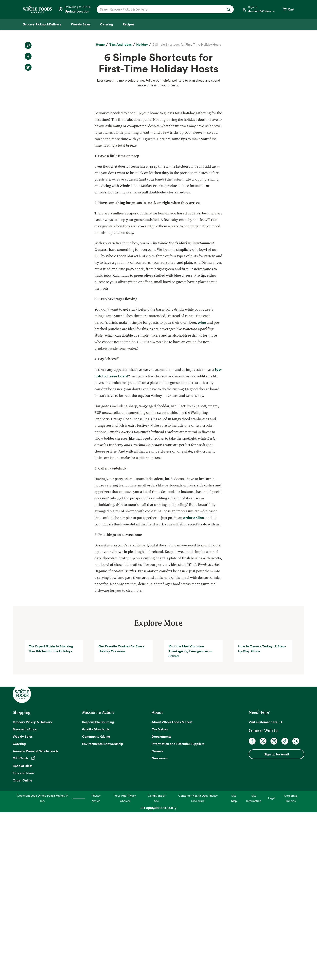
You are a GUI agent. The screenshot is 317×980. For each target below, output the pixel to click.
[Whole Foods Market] (37, 9)
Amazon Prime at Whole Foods (35, 919)
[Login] (259, 9)
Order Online (22, 948)
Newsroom (160, 926)
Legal (272, 966)
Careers (157, 919)
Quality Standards (96, 897)
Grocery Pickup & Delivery (32, 890)
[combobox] (159, 9)
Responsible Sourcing (98, 890)
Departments (161, 904)
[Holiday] (142, 45)
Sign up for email (277, 922)
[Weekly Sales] (81, 24)
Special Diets (23, 934)
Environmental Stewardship (103, 912)
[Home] (100, 45)
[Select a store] (74, 9)
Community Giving (96, 904)
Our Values (160, 897)
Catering (19, 912)
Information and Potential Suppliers (178, 912)
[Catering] (107, 24)
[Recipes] (128, 24)
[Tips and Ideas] (120, 45)
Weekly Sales (23, 904)
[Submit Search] (229, 9)
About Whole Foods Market (172, 890)
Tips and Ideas (24, 941)
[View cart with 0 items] (288, 9)
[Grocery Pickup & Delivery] (42, 24)
